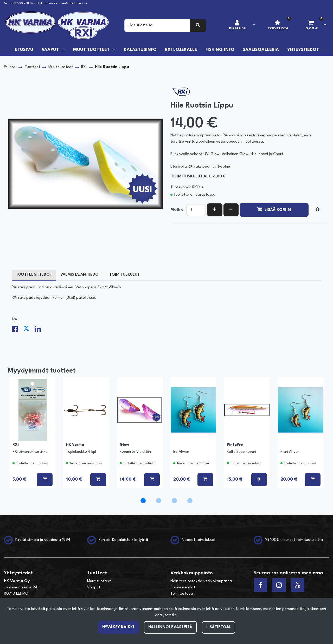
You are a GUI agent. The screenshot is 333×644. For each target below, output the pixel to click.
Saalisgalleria (261, 50)
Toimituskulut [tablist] (124, 275)
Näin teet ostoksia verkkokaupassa (201, 581)
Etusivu (24, 50)
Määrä (177, 210)
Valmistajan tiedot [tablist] (81, 275)
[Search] (157, 25)
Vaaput (51, 50)
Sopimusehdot (183, 587)
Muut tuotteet (92, 50)
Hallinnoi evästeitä (170, 627)
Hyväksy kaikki (118, 627)
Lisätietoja (219, 627)
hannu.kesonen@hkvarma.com (66, 4)
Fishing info (220, 50)
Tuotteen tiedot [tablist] (34, 275)
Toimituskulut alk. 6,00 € (198, 177)
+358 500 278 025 (22, 4)
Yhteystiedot (303, 50)
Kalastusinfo (140, 50)
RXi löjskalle (181, 50)
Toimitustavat (182, 594)
